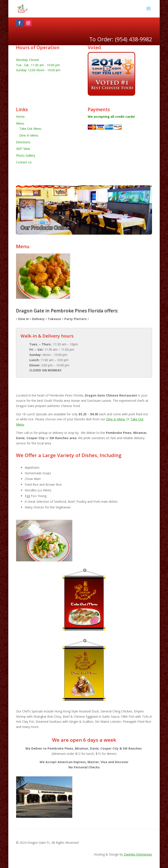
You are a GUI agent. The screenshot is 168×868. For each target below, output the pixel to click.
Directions (23, 142)
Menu (20, 123)
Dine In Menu (29, 135)
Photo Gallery (26, 155)
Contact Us (24, 162)
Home (20, 117)
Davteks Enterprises (138, 854)
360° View (23, 149)
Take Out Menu (30, 129)
